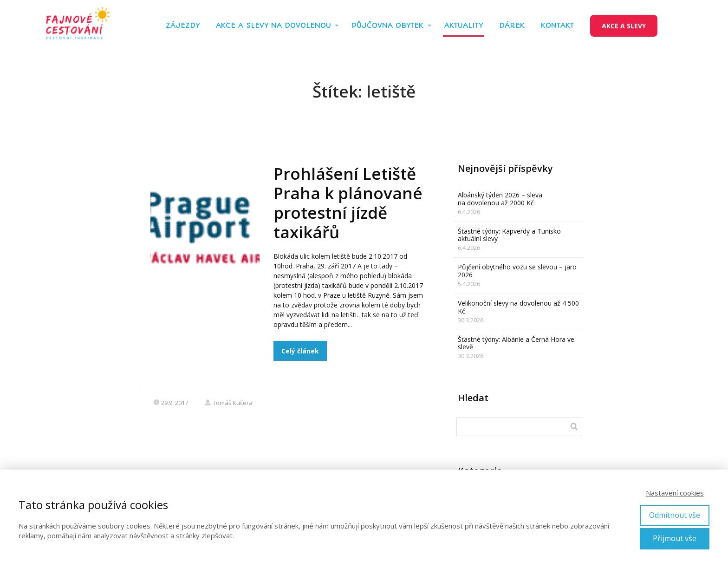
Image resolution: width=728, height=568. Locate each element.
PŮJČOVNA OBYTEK (387, 25)
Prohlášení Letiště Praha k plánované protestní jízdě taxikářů (348, 203)
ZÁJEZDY (183, 25)
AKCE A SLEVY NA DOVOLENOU (273, 25)
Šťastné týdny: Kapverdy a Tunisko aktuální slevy (509, 235)
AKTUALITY (464, 25)
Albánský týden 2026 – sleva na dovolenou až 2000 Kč (500, 199)
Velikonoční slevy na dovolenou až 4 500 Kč (518, 307)
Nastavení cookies (675, 493)
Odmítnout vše (675, 515)
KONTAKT (557, 25)
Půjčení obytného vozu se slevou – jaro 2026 (517, 271)
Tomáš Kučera (228, 403)
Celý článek (300, 351)
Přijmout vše (675, 538)
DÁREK (512, 25)
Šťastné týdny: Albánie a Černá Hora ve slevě (516, 343)
